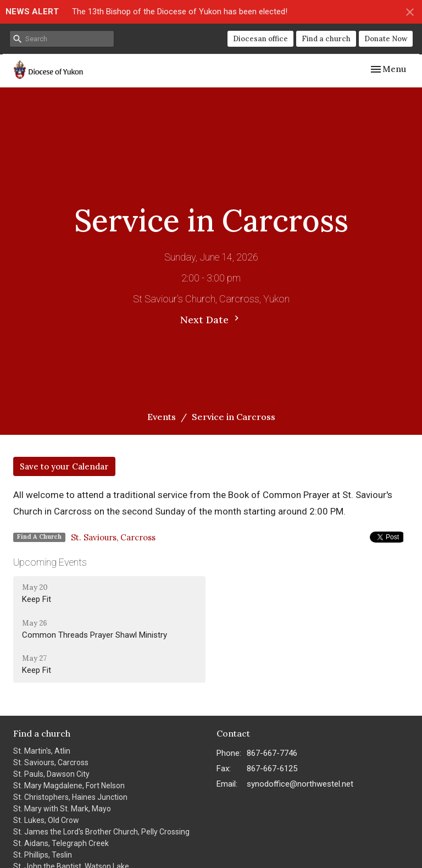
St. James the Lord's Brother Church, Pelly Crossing (101, 832)
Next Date (211, 319)
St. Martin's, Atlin (42, 751)
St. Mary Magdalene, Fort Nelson (69, 786)
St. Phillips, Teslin (43, 855)
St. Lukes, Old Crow (46, 820)
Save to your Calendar (64, 466)
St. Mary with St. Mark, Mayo (62, 809)
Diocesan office (260, 39)
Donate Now (386, 39)
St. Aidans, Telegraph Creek (61, 843)
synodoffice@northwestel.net (300, 784)
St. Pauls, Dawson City (51, 774)
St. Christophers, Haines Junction (70, 797)
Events (162, 417)
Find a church (326, 39)
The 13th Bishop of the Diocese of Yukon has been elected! (180, 12)
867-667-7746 (272, 753)
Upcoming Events (50, 562)
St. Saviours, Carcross (113, 537)
